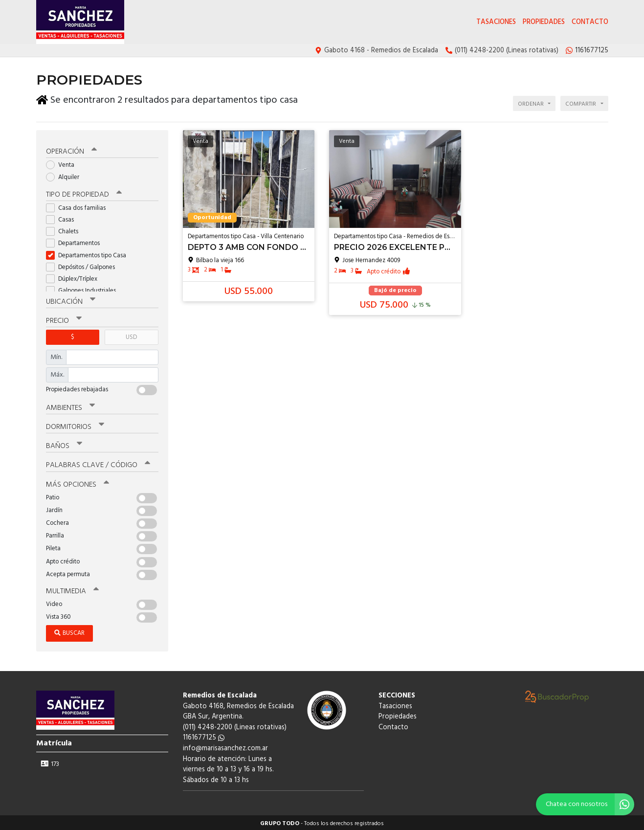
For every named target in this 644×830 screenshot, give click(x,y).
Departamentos (76, 242)
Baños (64, 445)
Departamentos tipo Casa (89, 254)
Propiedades (544, 22)
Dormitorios (75, 426)
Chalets (65, 230)
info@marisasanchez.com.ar (225, 747)
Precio (64, 319)
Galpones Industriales (84, 289)
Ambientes (70, 406)
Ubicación (71, 300)
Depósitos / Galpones (84, 265)
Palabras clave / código (98, 464)
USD (131, 335)
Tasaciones (496, 22)
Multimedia (72, 589)
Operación (71, 150)
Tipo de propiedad (84, 193)
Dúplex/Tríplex (75, 277)
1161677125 (204, 736)
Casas (63, 218)
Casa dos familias (79, 206)
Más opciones (78, 483)
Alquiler (66, 175)
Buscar (69, 631)
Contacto (590, 22)
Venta (63, 164)
